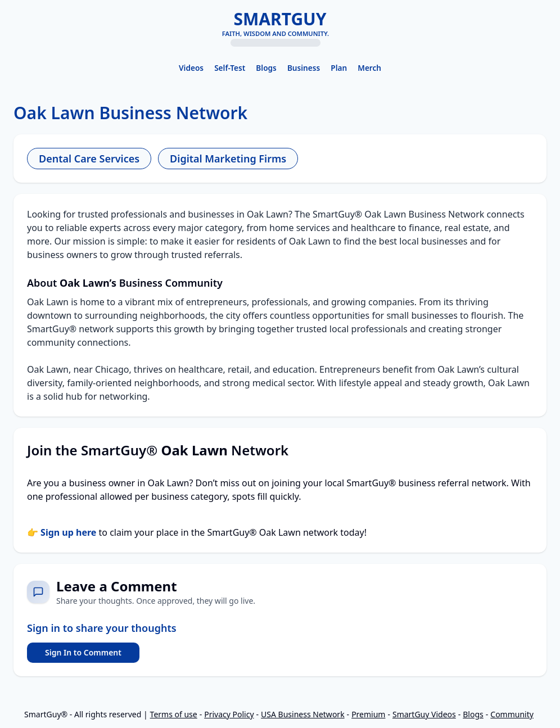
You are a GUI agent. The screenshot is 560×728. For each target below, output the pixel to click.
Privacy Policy (229, 714)
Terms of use (174, 714)
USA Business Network (303, 714)
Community (512, 714)
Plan (339, 68)
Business (304, 68)
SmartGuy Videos (424, 714)
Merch (369, 68)
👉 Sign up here (62, 532)
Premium (368, 714)
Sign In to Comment (83, 652)
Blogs (266, 68)
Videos (191, 68)
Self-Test (230, 68)
